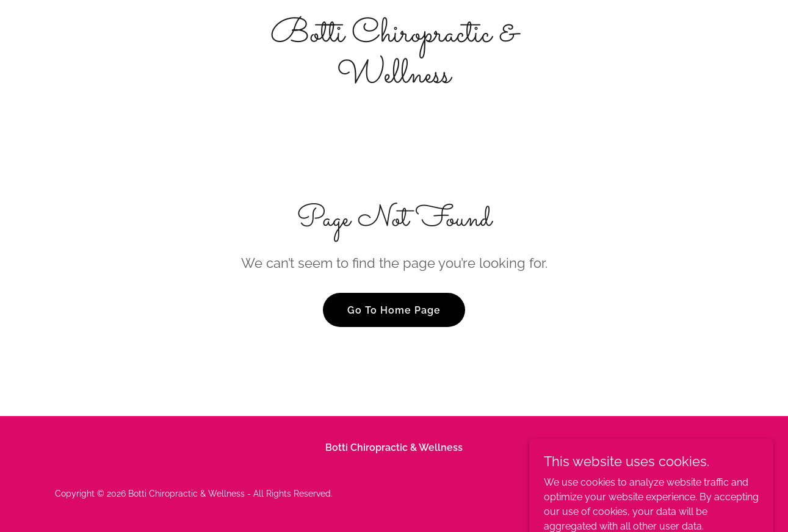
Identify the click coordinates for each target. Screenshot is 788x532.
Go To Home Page (394, 310)
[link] (394, 79)
